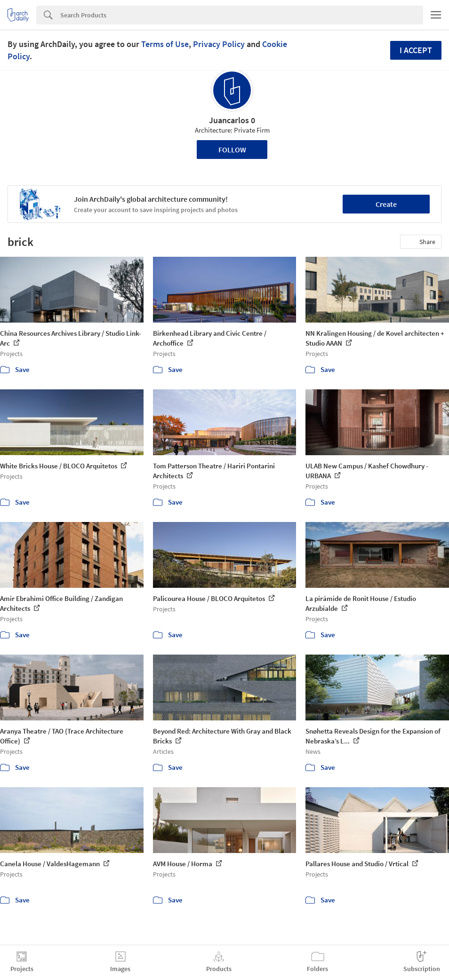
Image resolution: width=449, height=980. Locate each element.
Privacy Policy (219, 44)
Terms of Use (165, 44)
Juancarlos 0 (232, 120)
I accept (416, 50)
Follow (232, 150)
